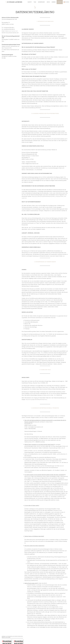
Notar (48, 2)
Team (35, 2)
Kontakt (60, 2)
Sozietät (30, 2)
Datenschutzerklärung (18, 636)
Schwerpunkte (41, 2)
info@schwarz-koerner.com (11, 31)
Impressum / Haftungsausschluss (8, 636)
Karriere (54, 2)
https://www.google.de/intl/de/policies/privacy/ (36, 400)
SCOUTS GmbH (8, 637)
